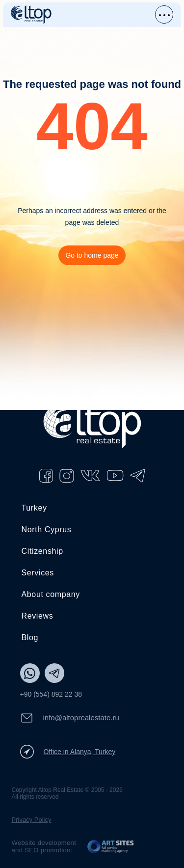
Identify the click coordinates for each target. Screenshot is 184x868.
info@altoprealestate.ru (70, 718)
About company (51, 594)
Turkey (34, 508)
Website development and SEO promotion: (44, 846)
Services (38, 573)
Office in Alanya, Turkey (68, 752)
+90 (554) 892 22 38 (51, 694)
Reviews (38, 616)
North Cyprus (47, 529)
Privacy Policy (32, 820)
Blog (30, 637)
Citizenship (42, 551)
